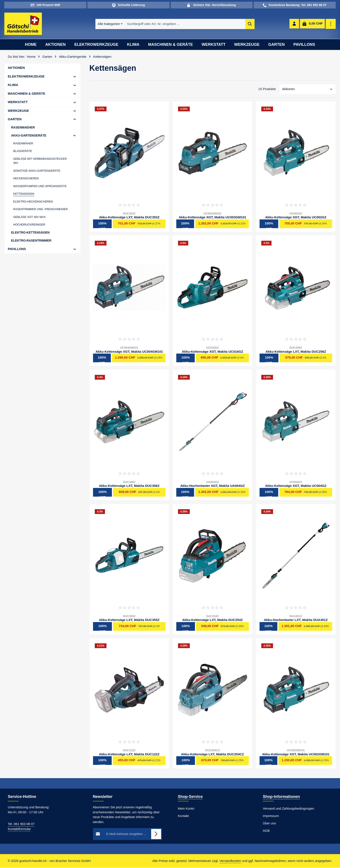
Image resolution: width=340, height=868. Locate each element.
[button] (75, 77)
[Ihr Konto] (294, 24)
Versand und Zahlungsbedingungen (289, 809)
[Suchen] (241, 24)
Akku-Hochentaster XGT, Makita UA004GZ (212, 486)
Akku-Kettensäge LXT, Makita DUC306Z (129, 486)
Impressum (271, 816)
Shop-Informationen (281, 797)
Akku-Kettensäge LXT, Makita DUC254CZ (212, 755)
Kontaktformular (19, 829)
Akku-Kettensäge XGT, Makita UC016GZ (213, 352)
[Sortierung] (307, 90)
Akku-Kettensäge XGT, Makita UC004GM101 (129, 352)
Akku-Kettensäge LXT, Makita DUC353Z (129, 218)
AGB (266, 831)
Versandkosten (230, 861)
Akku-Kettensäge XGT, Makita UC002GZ (296, 218)
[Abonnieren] (156, 835)
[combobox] (176, 24)
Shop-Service (190, 797)
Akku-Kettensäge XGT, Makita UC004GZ (296, 486)
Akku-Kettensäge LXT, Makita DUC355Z (129, 620)
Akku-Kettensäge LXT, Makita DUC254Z (212, 620)
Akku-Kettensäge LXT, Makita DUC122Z (129, 755)
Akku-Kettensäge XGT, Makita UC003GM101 (213, 218)
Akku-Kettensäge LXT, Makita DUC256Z (296, 352)
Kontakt (183, 816)
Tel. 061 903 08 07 (21, 824)
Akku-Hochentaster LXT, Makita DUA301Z (296, 620)
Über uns (269, 824)
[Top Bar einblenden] (331, 24)
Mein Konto (186, 809)
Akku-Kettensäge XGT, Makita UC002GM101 (296, 755)
